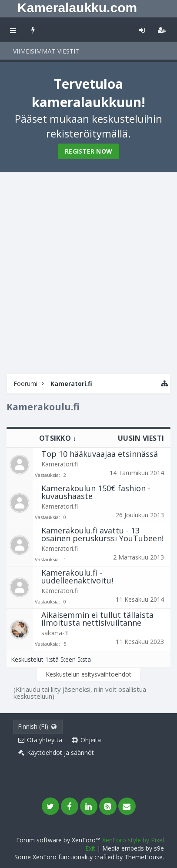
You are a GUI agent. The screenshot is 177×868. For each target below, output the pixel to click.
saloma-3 (55, 633)
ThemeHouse (144, 857)
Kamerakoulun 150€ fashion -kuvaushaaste (96, 492)
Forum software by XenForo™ (59, 840)
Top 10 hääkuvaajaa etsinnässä (100, 454)
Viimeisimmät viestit (46, 51)
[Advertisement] (88, 272)
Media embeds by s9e (133, 848)
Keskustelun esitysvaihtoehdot (88, 674)
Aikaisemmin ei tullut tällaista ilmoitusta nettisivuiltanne (97, 619)
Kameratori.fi (60, 464)
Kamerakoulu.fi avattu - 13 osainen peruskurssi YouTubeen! (102, 534)
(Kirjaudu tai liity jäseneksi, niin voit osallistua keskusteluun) (80, 693)
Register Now (88, 151)
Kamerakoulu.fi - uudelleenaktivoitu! (77, 576)
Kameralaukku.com (77, 8)
